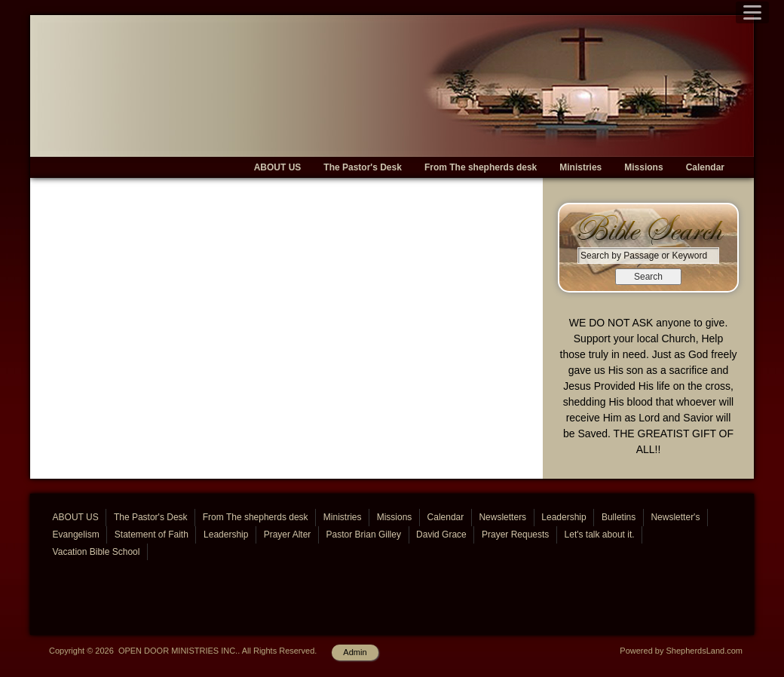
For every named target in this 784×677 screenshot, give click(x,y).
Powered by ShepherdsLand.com (681, 651)
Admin (355, 652)
